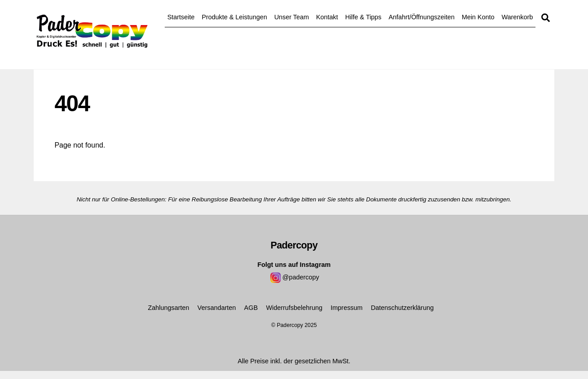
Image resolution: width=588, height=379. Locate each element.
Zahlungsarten (168, 308)
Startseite (181, 17)
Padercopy (290, 325)
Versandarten (217, 308)
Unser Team (292, 17)
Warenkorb (517, 17)
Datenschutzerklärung (402, 308)
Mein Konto (478, 17)
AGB (251, 308)
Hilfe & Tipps (363, 17)
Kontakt (327, 17)
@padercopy (294, 277)
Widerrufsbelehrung (294, 308)
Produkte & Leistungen (234, 17)
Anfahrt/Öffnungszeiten (422, 17)
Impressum (347, 308)
